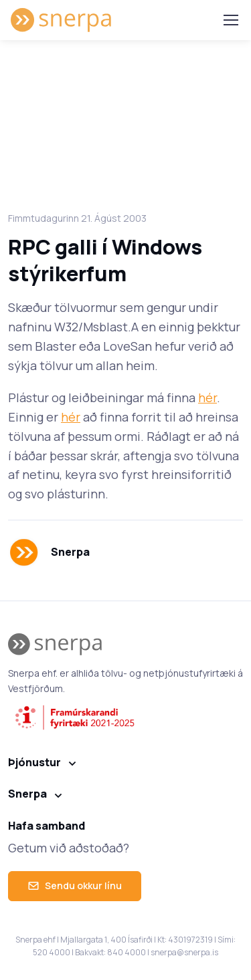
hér (207, 397)
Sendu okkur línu (75, 885)
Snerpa (27, 794)
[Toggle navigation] (230, 20)
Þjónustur (34, 762)
